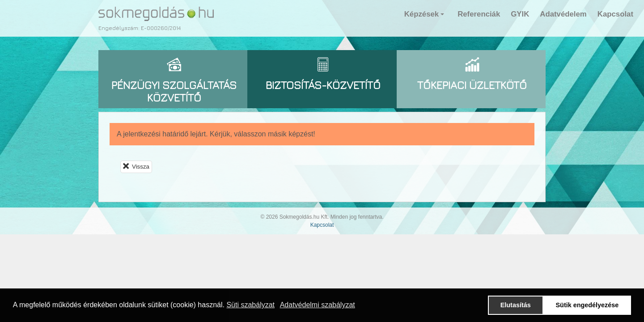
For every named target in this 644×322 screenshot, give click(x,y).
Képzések (426, 17)
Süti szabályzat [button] (250, 305)
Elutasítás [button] (516, 305)
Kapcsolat (615, 14)
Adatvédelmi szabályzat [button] (318, 305)
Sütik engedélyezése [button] (587, 305)
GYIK (520, 14)
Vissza (136, 167)
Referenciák (479, 14)
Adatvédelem (563, 14)
